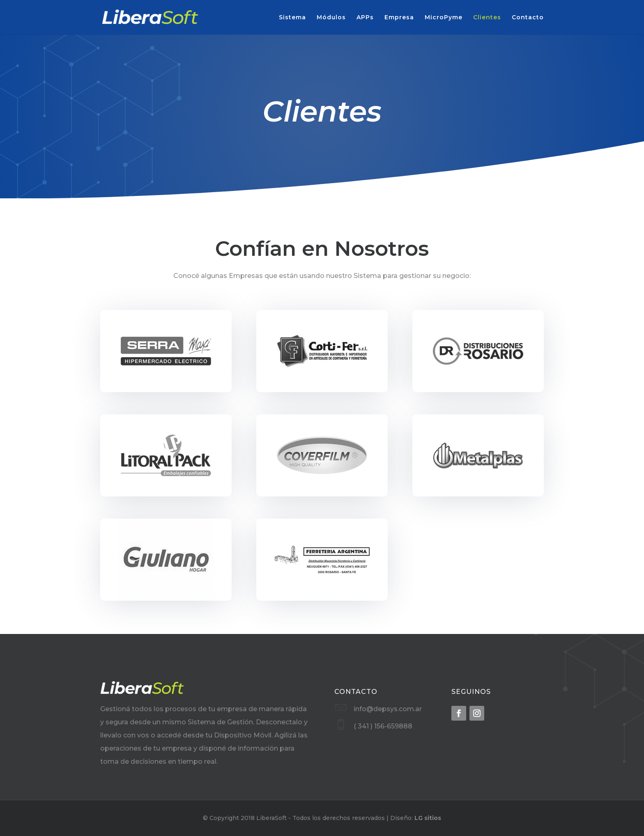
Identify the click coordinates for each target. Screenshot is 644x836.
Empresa (399, 18)
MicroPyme (444, 18)
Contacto (528, 18)
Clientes (487, 18)
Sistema (292, 18)
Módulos (331, 18)
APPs (365, 18)
